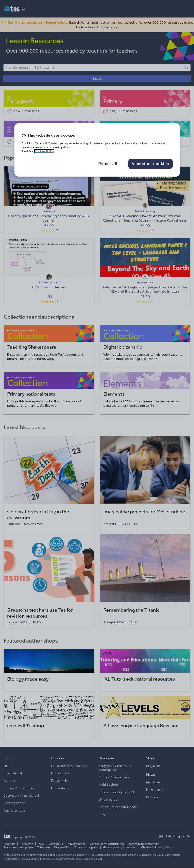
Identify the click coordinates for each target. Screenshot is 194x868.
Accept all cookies (150, 164)
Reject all (108, 164)
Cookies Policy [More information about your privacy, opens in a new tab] (44, 151)
